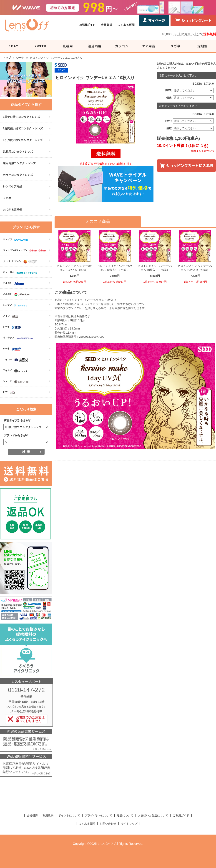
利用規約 (48, 815)
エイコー (17, 360)
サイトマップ (129, 824)
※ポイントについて (203, 151)
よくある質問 (87, 824)
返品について (125, 815)
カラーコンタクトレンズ (18, 175)
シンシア (16, 305)
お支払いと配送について (153, 815)
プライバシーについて (98, 815)
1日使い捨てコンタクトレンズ (21, 117)
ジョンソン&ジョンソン (26, 251)
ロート (13, 349)
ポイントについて (69, 815)
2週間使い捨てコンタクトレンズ (23, 128)
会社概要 (32, 815)
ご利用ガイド (181, 815)
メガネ (7, 198)
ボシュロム (21, 273)
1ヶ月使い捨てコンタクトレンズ (23, 140)
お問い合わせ (108, 824)
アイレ (12, 316)
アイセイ (16, 371)
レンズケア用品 (13, 186)
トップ (7, 58)
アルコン (15, 284)
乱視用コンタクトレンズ (18, 152)
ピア (10, 393)
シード (20, 58)
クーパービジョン (21, 262)
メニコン (18, 294)
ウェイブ (17, 240)
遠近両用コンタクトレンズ (19, 163)
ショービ (17, 382)
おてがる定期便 (13, 210)
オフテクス (19, 338)
